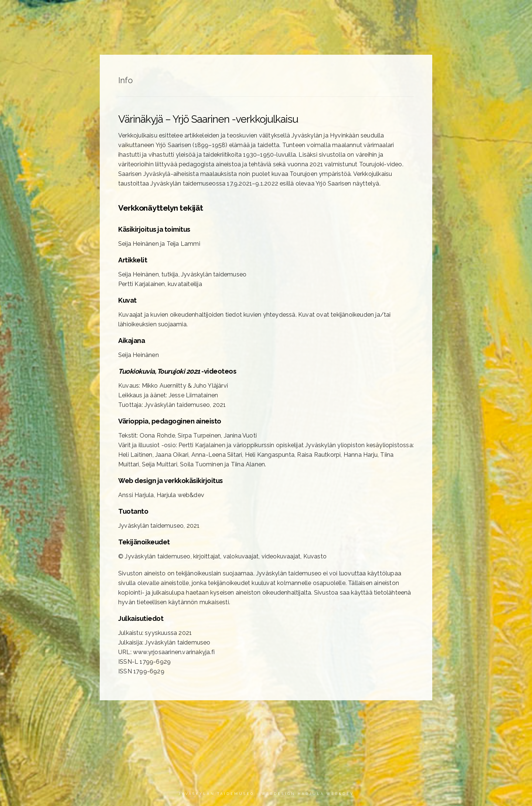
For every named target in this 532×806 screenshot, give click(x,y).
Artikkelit (309, 13)
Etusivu (222, 13)
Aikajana (356, 13)
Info (472, 13)
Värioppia (400, 13)
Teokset (264, 13)
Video (440, 13)
